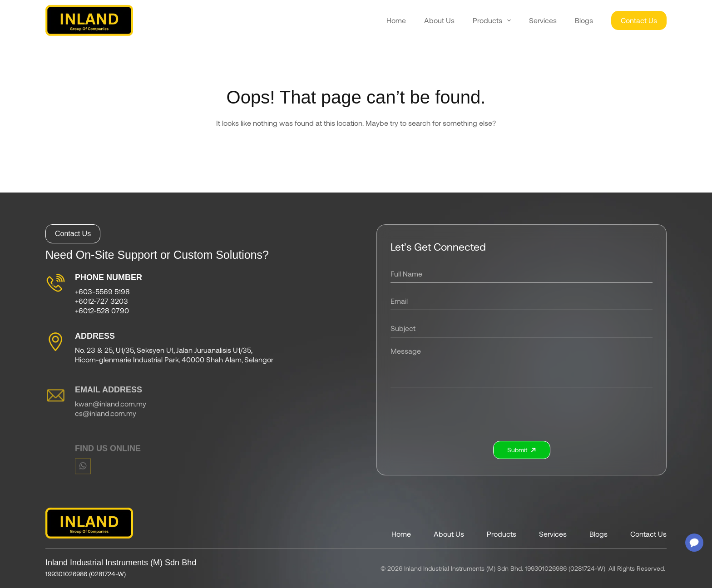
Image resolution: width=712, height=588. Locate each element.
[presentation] (525, 414)
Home (396, 20)
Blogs (584, 20)
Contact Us (639, 20)
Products (492, 20)
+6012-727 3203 (101, 302)
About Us (439, 20)
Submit (525, 450)
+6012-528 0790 (102, 312)
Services (543, 20)
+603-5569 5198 (102, 293)
